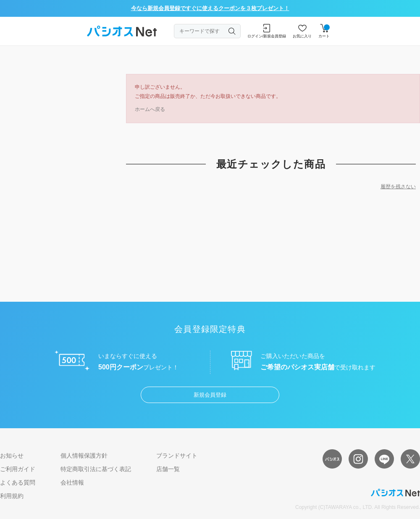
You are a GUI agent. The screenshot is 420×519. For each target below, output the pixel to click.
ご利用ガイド (18, 469)
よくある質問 (18, 482)
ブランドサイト (177, 456)
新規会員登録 (210, 395)
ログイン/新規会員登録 (267, 31)
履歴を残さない (398, 187)
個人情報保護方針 (84, 456)
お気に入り (302, 31)
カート (324, 31)
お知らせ (12, 456)
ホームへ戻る (150, 109)
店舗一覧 (168, 469)
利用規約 (12, 496)
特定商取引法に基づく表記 (96, 469)
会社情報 (72, 482)
